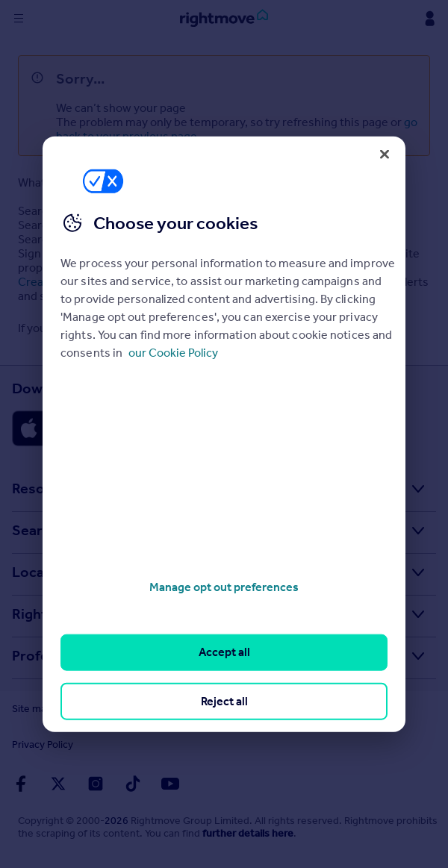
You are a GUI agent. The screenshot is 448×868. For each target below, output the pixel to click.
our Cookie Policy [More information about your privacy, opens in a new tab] (173, 353)
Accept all (224, 652)
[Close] (385, 154)
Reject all (224, 700)
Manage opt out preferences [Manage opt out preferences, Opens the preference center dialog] (224, 587)
